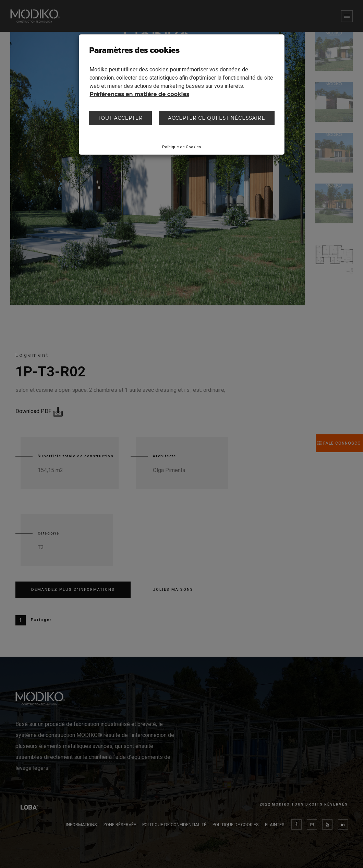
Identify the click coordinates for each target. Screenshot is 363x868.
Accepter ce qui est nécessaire (217, 118)
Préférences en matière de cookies (140, 94)
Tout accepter (120, 118)
